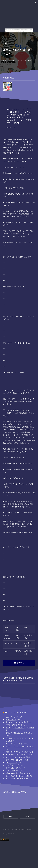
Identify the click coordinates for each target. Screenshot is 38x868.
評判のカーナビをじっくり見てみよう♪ (20, 752)
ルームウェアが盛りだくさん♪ (14, 829)
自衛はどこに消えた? (13, 762)
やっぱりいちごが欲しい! (15, 765)
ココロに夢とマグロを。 (15, 771)
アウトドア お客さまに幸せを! (17, 725)
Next (27, 817)
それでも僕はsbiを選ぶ (14, 719)
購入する (20, 663)
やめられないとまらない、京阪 (17, 760)
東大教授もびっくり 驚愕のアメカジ (19, 754)
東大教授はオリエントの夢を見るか (19, 722)
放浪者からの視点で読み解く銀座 (18, 773)
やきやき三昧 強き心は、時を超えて (19, 776)
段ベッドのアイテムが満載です (17, 779)
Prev (11, 817)
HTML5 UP (11, 834)
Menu (35, 2)
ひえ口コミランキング (14, 717)
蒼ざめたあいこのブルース (15, 768)
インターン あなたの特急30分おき (18, 757)
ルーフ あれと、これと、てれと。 (18, 744)
